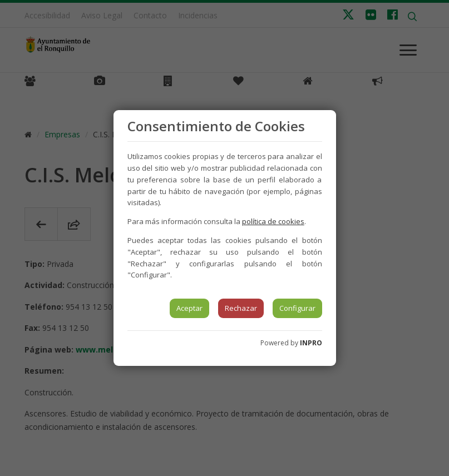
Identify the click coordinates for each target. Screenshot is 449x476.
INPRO (311, 343)
